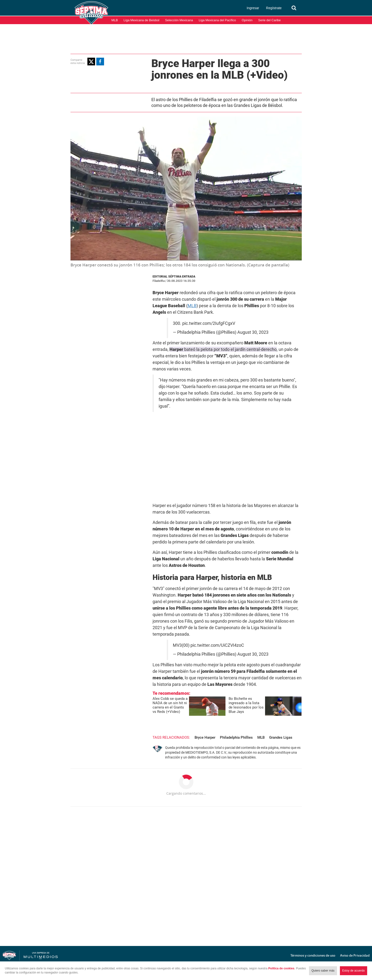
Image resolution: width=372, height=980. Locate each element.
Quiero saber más (323, 971)
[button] (91, 62)
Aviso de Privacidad (355, 955)
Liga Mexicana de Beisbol (141, 20)
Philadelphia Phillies (236, 737)
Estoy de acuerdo (354, 971)
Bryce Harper (205, 737)
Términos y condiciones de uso (313, 955)
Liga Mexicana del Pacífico (217, 20)
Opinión (247, 20)
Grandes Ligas (281, 737)
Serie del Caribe (270, 20)
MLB (115, 20)
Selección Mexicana (179, 20)
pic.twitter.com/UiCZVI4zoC (217, 645)
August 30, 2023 (253, 332)
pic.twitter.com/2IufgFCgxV (209, 323)
